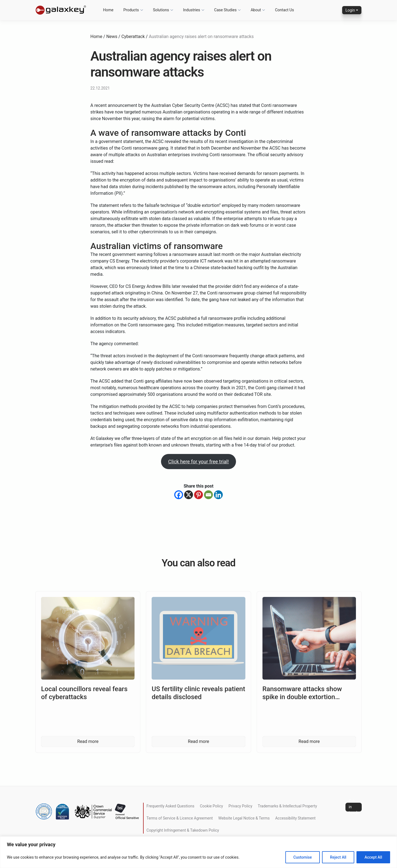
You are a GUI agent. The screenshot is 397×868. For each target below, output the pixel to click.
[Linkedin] (218, 495)
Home (96, 36)
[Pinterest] (198, 495)
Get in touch (354, 807)
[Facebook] (179, 495)
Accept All (373, 857)
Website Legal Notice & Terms (244, 818)
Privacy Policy (240, 806)
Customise (303, 857)
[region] (198, 852)
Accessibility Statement (295, 818)
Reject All (338, 857)
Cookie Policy (211, 806)
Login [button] (350, 10)
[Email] (208, 495)
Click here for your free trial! (198, 462)
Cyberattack (133, 36)
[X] (189, 495)
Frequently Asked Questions (170, 806)
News (112, 36)
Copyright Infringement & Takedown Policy (183, 830)
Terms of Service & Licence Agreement (179, 818)
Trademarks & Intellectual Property (287, 806)
